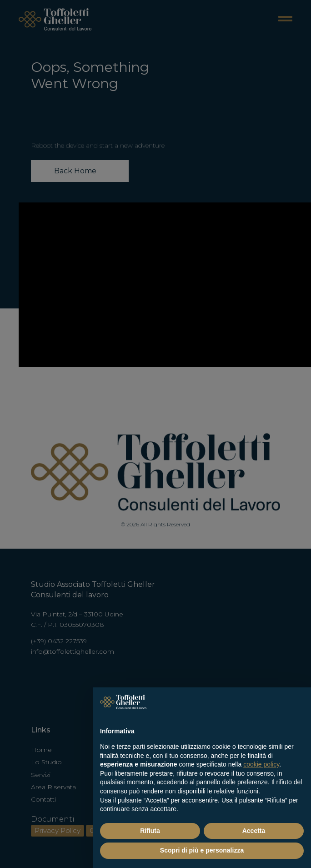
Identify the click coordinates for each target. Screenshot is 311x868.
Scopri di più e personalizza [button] (202, 850)
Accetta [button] (254, 831)
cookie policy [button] (261, 764)
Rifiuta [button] (150, 831)
